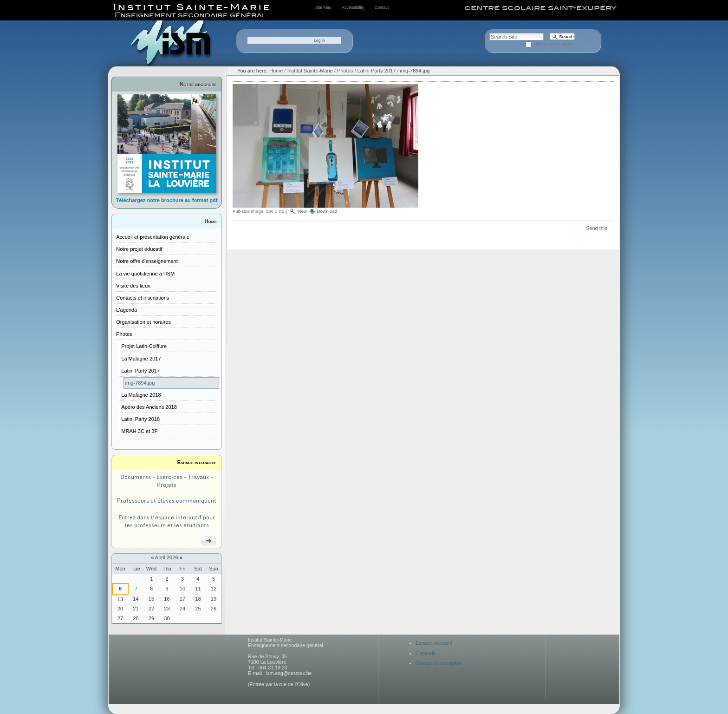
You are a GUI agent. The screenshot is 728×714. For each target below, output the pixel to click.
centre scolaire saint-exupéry (540, 8)
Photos (345, 71)
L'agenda (426, 653)
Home (211, 221)
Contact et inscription (439, 663)
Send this (596, 228)
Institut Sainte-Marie (310, 71)
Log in (319, 40)
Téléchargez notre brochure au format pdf (167, 200)
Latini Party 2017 (377, 71)
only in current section (555, 44)
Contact (382, 7)
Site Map (323, 7)
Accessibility (353, 7)
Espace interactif (197, 462)
